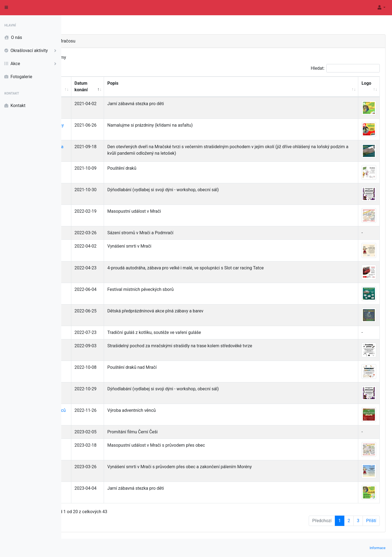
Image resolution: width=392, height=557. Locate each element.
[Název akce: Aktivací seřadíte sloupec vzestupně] (99, 87)
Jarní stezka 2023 (94, 488)
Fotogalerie (18, 77)
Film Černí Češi (92, 432)
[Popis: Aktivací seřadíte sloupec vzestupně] (257, 87)
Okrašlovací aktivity (32, 51)
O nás (13, 38)
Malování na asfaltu (96, 311)
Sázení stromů (91, 233)
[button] (381, 8)
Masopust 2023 (92, 445)
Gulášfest (86, 332)
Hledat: (345, 68)
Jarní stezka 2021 (94, 104)
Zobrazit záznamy (100, 58)
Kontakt (15, 106)
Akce (32, 64)
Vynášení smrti (91, 246)
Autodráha (87, 268)
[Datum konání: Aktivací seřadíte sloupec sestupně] (140, 87)
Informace (378, 548)
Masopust (87, 211)
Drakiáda (86, 168)
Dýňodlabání (89, 190)
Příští (371, 521)
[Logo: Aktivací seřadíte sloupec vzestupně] (369, 87)
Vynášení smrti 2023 (97, 467)
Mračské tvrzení (92, 289)
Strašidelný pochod (96, 346)
